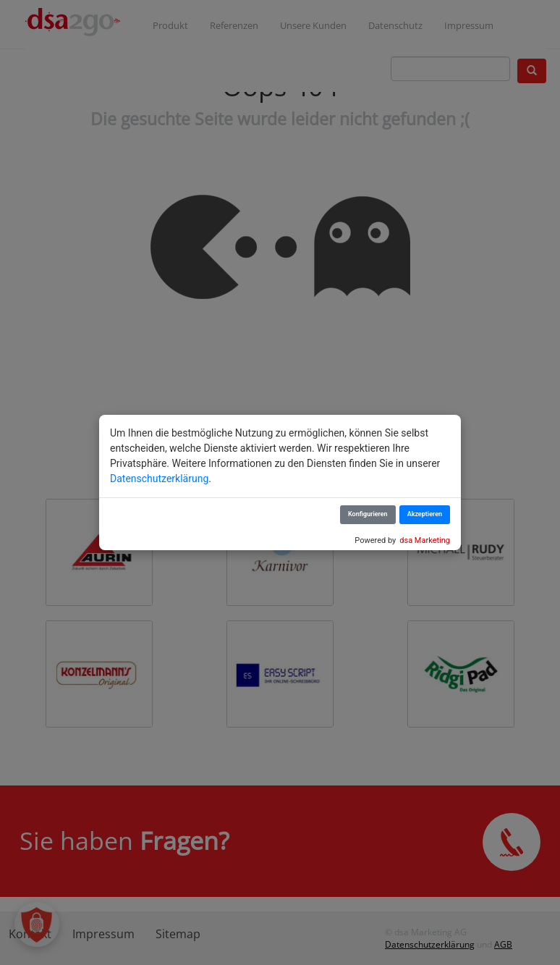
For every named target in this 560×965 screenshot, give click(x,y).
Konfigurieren (368, 514)
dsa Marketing (425, 540)
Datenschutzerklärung (159, 479)
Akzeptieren (425, 514)
